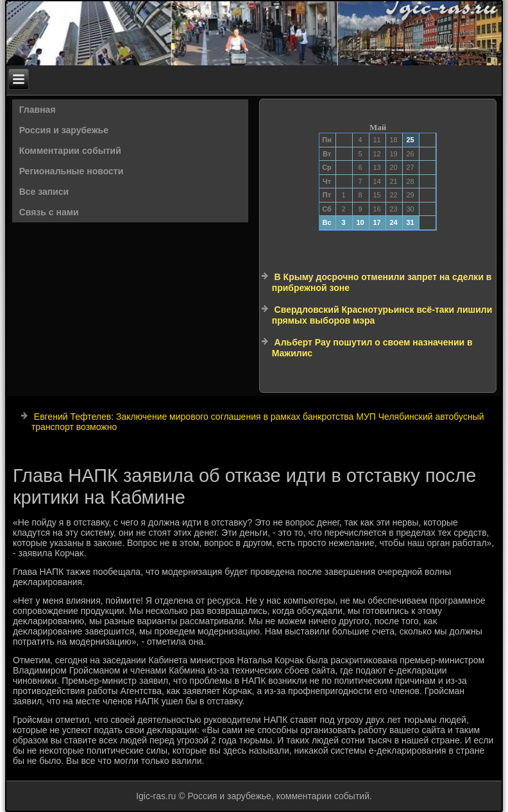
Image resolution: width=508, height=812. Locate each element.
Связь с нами (49, 212)
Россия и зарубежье (64, 130)
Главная (38, 110)
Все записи (44, 192)
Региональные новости (72, 171)
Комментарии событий (70, 151)
